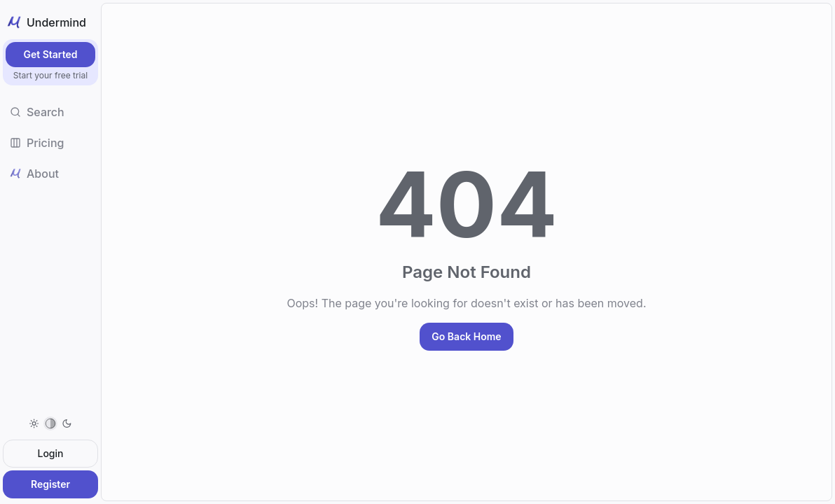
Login (51, 453)
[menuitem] (50, 424)
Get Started (50, 54)
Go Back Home (466, 336)
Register (50, 484)
